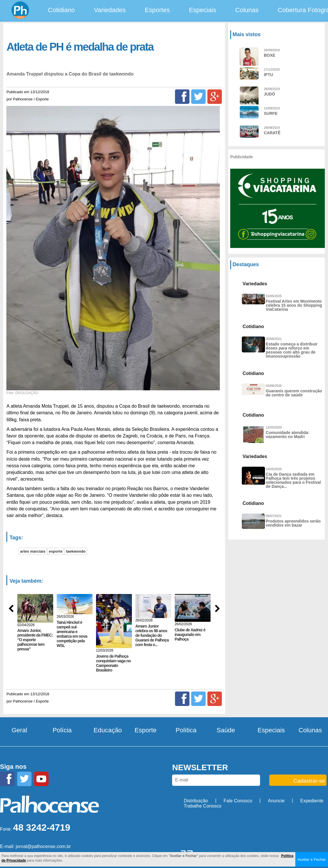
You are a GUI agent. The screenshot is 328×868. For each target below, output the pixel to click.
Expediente (312, 799)
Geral (19, 728)
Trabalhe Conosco (202, 804)
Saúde (226, 728)
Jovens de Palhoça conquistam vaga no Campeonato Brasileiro (113, 663)
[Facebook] (182, 97)
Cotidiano (61, 10)
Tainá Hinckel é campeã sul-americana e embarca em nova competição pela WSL (72, 634)
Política (186, 728)
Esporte (145, 728)
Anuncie (276, 799)
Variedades (110, 10)
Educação (108, 728)
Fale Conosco (238, 799)
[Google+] (215, 97)
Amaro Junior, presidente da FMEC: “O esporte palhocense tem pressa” (35, 640)
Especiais (202, 10)
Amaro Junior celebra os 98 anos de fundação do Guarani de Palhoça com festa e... (152, 635)
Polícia (62, 728)
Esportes (157, 10)
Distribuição (196, 799)
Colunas (247, 10)
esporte (56, 551)
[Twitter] (198, 97)
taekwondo (76, 551)
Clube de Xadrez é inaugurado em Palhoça (190, 635)
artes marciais (33, 551)
